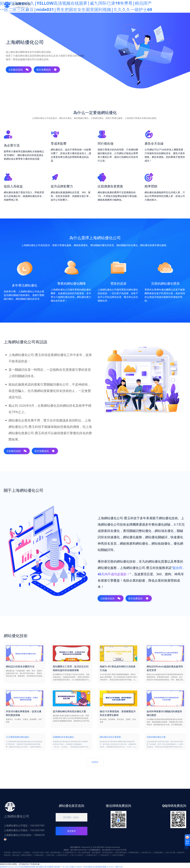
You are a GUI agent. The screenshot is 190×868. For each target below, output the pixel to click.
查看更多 (95, 762)
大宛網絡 (26, 852)
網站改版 (16, 855)
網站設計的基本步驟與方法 (20, 666)
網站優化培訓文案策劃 (110, 737)
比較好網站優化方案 (156, 737)
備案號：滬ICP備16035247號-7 (76, 850)
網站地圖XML (75, 847)
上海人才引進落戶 (77, 855)
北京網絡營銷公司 (70, 852)
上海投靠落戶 (104, 855)
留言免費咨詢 (47, 70)
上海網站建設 (158, 852)
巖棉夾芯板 (17, 852)
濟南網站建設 (134, 852)
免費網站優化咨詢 (123, 5)
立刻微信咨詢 (18, 70)
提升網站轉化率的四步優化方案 (69, 711)
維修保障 (180, 852)
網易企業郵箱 (26, 855)
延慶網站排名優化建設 (63, 737)
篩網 (47, 852)
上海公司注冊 (170, 852)
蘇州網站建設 (56, 852)
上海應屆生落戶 (91, 855)
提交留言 (72, 831)
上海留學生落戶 (62, 855)
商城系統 (7, 855)
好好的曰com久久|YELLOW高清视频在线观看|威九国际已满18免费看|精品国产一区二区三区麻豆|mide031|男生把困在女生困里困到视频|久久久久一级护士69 (61, 867)
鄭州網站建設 (108, 852)
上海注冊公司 (146, 852)
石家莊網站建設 (121, 852)
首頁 (87, 5)
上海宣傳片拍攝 (38, 852)
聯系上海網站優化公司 (150, 5)
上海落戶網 (50, 855)
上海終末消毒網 (117, 855)
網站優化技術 (101, 5)
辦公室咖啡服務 (84, 852)
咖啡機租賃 (96, 852)
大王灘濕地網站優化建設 (18, 737)
